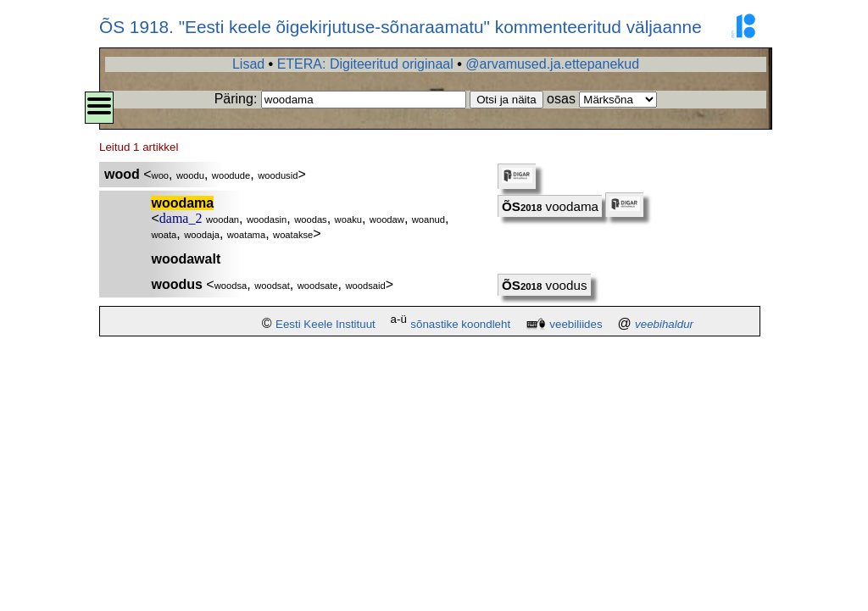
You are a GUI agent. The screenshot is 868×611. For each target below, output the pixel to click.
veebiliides (576, 324)
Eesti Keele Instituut (325, 324)
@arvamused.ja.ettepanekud (552, 64)
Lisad (248, 64)
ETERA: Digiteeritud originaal (365, 64)
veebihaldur (664, 324)
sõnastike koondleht (460, 324)
